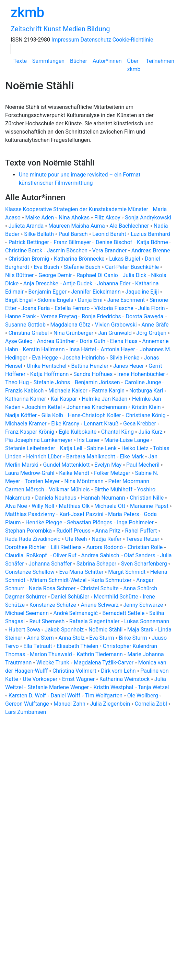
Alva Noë (16, 506)
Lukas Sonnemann (147, 621)
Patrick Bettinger (29, 242)
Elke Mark (132, 457)
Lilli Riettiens (66, 547)
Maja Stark (140, 630)
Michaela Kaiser (68, 391)
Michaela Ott (110, 506)
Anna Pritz (108, 531)
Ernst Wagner (78, 679)
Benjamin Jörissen (97, 382)
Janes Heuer (129, 366)
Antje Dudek (78, 283)
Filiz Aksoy (107, 218)
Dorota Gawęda (144, 316)
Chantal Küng (117, 432)
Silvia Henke (124, 358)
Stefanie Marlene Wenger (58, 687)
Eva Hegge (45, 358)
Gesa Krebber (140, 424)
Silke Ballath (39, 234)
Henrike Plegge (44, 522)
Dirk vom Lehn (118, 671)
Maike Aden (40, 218)
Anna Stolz (71, 638)
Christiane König (146, 415)
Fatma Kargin (108, 391)
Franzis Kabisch (24, 391)
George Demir (55, 275)
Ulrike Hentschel (47, 366)
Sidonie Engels (55, 300)
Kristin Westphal (114, 687)
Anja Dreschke (41, 283)
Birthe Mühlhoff (113, 489)
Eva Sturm (102, 638)
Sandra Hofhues (93, 374)
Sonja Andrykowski (148, 218)
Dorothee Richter (26, 547)
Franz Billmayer (73, 242)
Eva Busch (47, 267)
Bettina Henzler (90, 366)
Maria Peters (124, 514)
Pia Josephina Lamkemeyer (39, 440)
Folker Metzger (112, 473)
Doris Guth (92, 341)
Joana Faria (36, 308)
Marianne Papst (149, 506)
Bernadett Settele (124, 613)
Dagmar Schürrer (26, 597)
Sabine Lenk (102, 448)
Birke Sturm (133, 638)
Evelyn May (108, 465)
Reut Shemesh (47, 621)
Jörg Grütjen (151, 333)
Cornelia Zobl (151, 704)
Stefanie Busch (82, 267)
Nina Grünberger (73, 333)
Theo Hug (17, 382)
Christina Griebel (29, 333)
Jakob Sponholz (64, 630)
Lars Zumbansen (26, 712)
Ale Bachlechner (129, 226)
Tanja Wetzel (154, 687)
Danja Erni (90, 300)
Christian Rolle (145, 547)
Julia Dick (135, 275)
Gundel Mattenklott (66, 465)
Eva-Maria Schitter (81, 572)
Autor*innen (107, 61)
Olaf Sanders (139, 555)
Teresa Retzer (143, 539)
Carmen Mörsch (25, 489)
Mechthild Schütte (116, 597)
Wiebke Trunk (53, 663)
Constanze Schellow (30, 572)
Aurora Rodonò (105, 547)
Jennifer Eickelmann (96, 292)
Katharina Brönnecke (79, 259)
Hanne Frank (21, 316)
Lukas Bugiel (125, 259)
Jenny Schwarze (143, 605)
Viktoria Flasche (114, 308)
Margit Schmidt (127, 572)
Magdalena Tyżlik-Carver (104, 663)
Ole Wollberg (143, 696)
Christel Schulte (99, 588)
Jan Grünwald (115, 333)
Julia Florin (151, 308)
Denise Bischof (114, 242)
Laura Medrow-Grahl (30, 473)
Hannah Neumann (103, 498)
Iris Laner (88, 440)
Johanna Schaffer (50, 564)
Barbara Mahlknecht (91, 457)
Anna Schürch (140, 588)
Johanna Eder (114, 283)
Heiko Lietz (135, 448)
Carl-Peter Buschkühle (132, 267)
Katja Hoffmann (50, 374)
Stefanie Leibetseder (30, 448)
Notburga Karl (146, 391)
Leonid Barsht (109, 234)
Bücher (79, 61)
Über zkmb (134, 65)
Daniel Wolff (66, 696)
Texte (20, 61)
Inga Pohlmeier (135, 522)
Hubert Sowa (24, 630)
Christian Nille (147, 498)
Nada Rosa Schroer (52, 588)
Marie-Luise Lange (127, 440)
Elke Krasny (65, 424)
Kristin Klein (146, 407)
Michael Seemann (27, 613)
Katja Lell (71, 448)
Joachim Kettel (43, 407)
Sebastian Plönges (90, 522)
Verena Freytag (59, 316)
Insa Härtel (83, 349)
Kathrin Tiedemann (99, 654)
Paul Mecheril (143, 465)
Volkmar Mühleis (69, 489)
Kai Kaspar (64, 399)
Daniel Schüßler (70, 597)
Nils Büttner (19, 275)
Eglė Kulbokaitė (78, 432)
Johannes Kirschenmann (97, 407)
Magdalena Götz (70, 325)
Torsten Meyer (42, 481)
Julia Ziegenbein (110, 704)
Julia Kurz (150, 432)
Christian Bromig (29, 259)
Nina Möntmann (84, 481)
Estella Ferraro (72, 308)
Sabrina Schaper (96, 564)
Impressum (65, 40)
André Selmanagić (76, 613)
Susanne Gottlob (25, 325)
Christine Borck (24, 250)
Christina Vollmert (74, 671)
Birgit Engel (19, 300)
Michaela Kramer (26, 424)
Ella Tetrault (38, 646)
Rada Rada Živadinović (33, 539)
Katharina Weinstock (125, 679)
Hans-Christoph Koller (95, 415)
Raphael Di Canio (97, 275)
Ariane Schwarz (100, 605)
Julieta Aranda (26, 226)
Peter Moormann (129, 481)
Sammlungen (48, 61)
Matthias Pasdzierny (30, 514)
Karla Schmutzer (111, 580)
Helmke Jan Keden (104, 399)
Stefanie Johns (52, 382)
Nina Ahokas (74, 218)
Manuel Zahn (69, 704)
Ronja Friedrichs (101, 316)
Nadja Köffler (21, 415)
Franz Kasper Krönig (30, 432)
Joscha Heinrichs (84, 358)
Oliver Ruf (65, 555)
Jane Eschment (126, 300)
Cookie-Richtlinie (133, 40)
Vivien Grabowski (116, 325)
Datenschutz (96, 40)
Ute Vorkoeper (40, 679)
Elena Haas (124, 341)
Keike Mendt (74, 473)
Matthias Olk (74, 506)
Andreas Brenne (151, 250)
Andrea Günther (56, 341)
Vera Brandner (110, 250)
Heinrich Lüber (44, 457)
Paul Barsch (73, 234)
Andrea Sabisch (100, 555)
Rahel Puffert (141, 531)
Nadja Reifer (107, 539)
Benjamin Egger (48, 292)
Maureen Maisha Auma (77, 226)
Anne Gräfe (155, 325)
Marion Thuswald (51, 654)
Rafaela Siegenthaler (95, 621)
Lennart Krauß (101, 424)
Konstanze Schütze (53, 605)
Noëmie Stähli (105, 630)
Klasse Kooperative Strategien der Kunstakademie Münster (77, 209)
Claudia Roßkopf (27, 555)
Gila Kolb (52, 415)
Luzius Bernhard (150, 234)
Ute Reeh (76, 539)
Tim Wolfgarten (104, 696)
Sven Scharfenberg (144, 564)
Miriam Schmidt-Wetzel (58, 580)
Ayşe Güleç (19, 341)
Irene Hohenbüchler (141, 374)
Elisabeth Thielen (77, 646)
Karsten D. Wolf (27, 696)
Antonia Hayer (118, 349)
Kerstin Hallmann (44, 349)
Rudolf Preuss (73, 531)
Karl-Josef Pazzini (82, 514)
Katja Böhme (152, 242)
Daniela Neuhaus (56, 498)
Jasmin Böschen (67, 250)
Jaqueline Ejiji (142, 292)
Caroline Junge (143, 382)
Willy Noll (43, 506)
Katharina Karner (26, 399)
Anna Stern (40, 638)
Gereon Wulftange (27, 704)
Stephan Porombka (28, 531)
